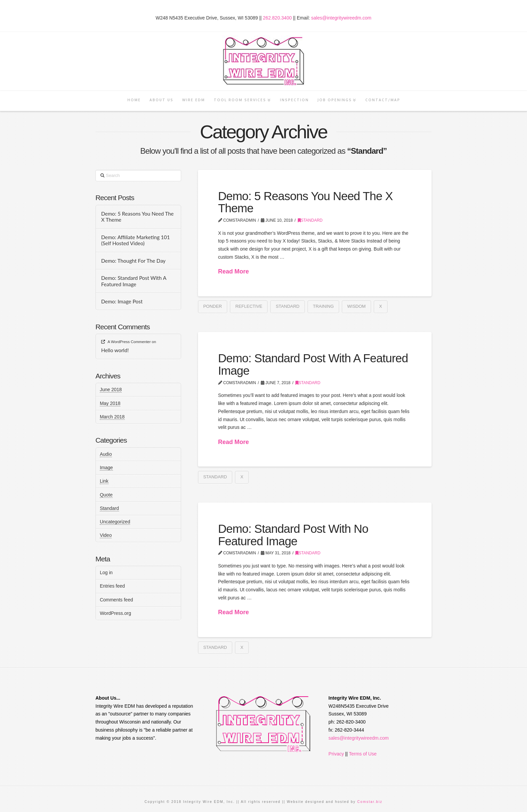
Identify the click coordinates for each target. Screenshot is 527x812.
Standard (310, 220)
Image (106, 468)
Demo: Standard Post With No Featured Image (293, 535)
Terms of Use (363, 754)
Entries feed (112, 586)
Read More (234, 271)
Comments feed (116, 600)
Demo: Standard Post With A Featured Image (313, 364)
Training (323, 306)
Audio (106, 454)
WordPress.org (115, 613)
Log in (106, 573)
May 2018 (110, 403)
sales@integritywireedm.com (341, 18)
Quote (106, 495)
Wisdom (356, 306)
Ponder (213, 306)
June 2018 (111, 390)
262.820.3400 (277, 18)
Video (106, 535)
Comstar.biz (370, 802)
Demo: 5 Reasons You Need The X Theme (306, 202)
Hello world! (115, 350)
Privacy (336, 754)
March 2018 (112, 417)
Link (104, 481)
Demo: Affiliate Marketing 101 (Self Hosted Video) (136, 240)
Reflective (249, 306)
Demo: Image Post (122, 301)
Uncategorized (115, 522)
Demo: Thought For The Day (133, 261)
